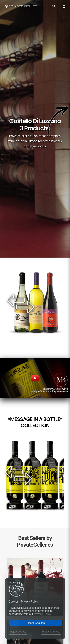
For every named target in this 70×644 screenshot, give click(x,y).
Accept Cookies (35, 623)
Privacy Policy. (43, 614)
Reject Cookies (18, 632)
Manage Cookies (51, 632)
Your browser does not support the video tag (35, 378)
